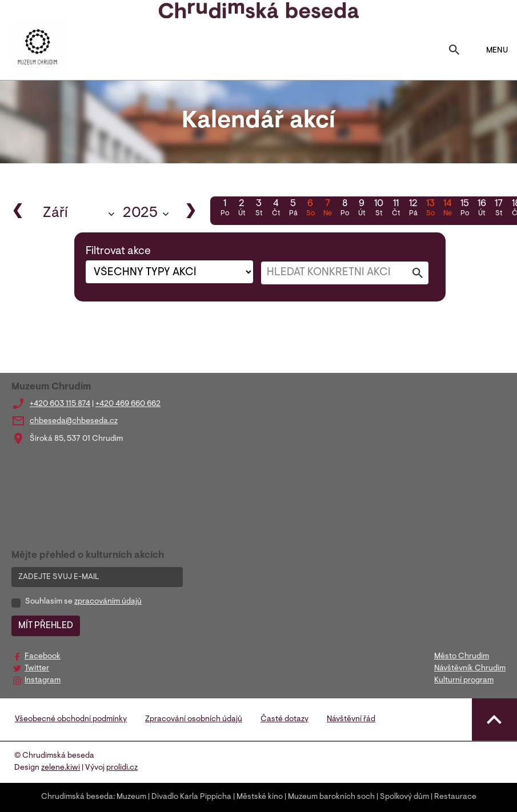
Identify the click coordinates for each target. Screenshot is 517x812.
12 (413, 209)
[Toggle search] (454, 51)
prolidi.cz (122, 768)
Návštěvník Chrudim (470, 669)
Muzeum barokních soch (331, 797)
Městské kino (260, 797)
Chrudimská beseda (77, 797)
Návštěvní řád (351, 719)
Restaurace (455, 797)
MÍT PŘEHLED (46, 626)
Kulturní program (464, 681)
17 (499, 209)
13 (430, 209)
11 (396, 209)
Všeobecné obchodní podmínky (71, 719)
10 (379, 209)
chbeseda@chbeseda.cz (74, 421)
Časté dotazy (284, 719)
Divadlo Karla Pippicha (191, 797)
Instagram (43, 681)
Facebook (43, 657)
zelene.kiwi (61, 768)
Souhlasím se (83, 602)
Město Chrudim (462, 657)
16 (482, 209)
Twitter (37, 669)
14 (447, 209)
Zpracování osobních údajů (194, 719)
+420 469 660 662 (128, 404)
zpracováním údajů (108, 602)
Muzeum (131, 797)
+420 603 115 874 (60, 404)
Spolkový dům (404, 797)
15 (464, 209)
